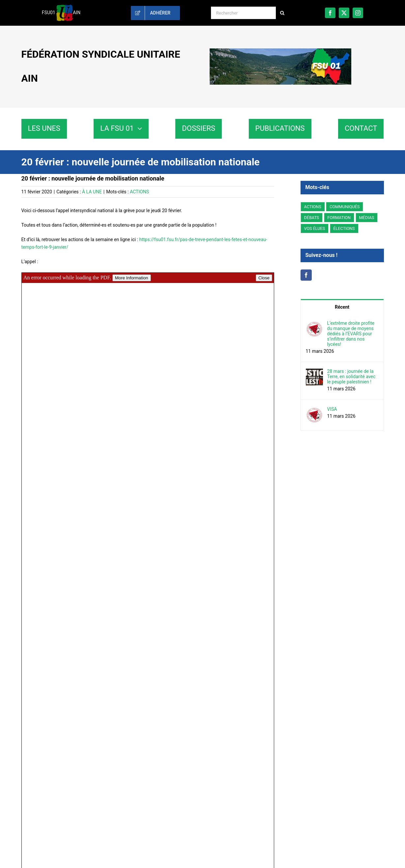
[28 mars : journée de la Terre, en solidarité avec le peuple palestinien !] (314, 372)
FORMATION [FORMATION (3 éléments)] (339, 218)
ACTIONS (139, 192)
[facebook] (330, 13)
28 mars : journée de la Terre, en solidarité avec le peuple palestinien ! (351, 377)
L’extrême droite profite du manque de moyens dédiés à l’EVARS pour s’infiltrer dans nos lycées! (351, 334)
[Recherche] (282, 13)
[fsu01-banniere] (280, 51)
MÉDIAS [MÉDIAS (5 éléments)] (367, 218)
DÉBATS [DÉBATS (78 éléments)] (312, 218)
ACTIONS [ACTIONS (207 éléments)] (313, 207)
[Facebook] (306, 275)
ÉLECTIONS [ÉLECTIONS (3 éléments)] (344, 228)
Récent (342, 307)
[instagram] (358, 13)
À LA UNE (92, 192)
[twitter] (344, 13)
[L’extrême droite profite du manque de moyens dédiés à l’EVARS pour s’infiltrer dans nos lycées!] (314, 324)
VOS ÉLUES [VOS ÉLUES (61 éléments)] (315, 228)
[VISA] (314, 410)
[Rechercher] (243, 13)
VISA (332, 409)
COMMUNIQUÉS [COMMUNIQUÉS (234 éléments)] (345, 207)
